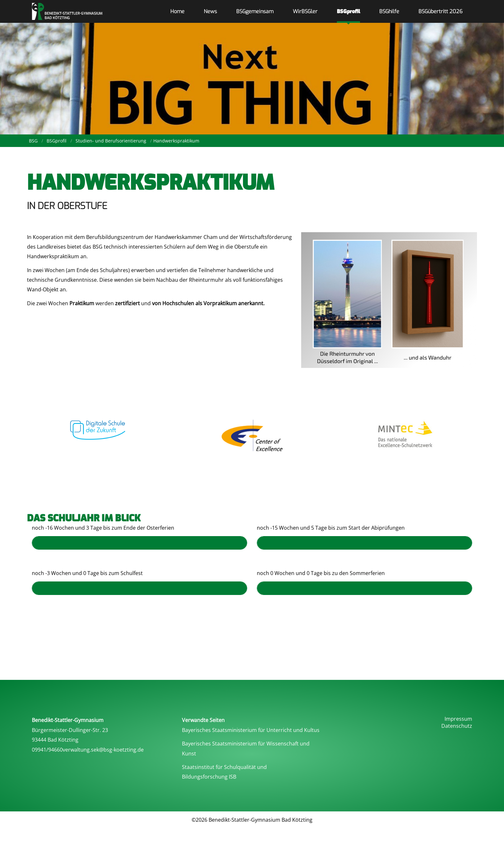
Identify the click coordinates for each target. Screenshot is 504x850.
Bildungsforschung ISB (209, 777)
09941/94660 (47, 750)
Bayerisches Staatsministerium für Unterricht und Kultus (251, 730)
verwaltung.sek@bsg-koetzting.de (103, 750)
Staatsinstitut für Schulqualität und (224, 767)
